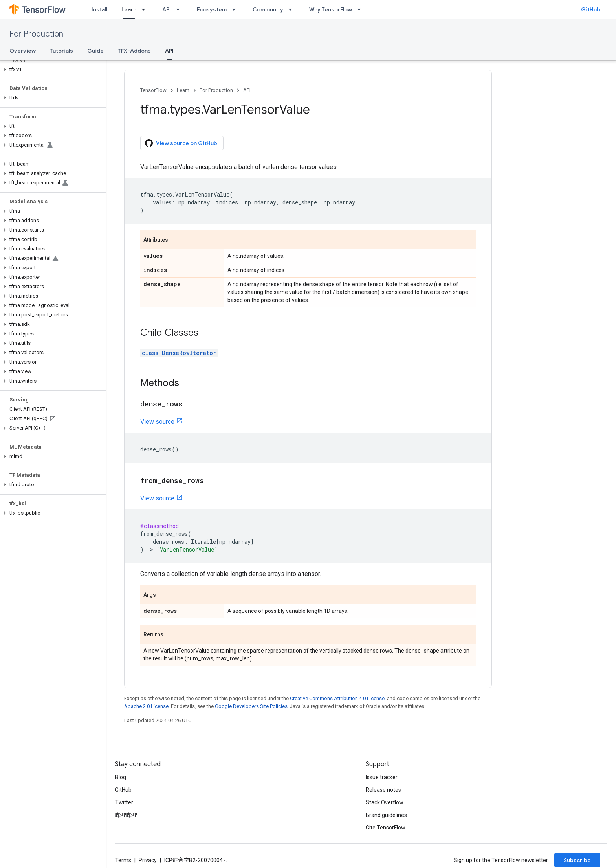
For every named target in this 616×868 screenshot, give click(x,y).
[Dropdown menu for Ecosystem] (236, 9)
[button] (51, 70)
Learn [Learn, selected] (129, 9)
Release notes (383, 790)
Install (99, 9)
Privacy (148, 860)
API (167, 9)
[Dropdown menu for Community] (293, 9)
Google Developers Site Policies (251, 706)
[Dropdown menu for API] (180, 9)
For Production (36, 34)
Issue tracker (382, 777)
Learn (183, 90)
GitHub (591, 9)
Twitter (124, 802)
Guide (95, 51)
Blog (121, 777)
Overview (23, 51)
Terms (123, 860)
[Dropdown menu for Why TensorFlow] (361, 9)
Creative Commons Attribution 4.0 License (337, 698)
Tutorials (61, 51)
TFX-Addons (134, 51)
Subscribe (577, 860)
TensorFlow (153, 90)
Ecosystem (212, 9)
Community (268, 9)
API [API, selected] (169, 51)
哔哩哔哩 (126, 815)
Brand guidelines (386, 815)
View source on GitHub (181, 143)
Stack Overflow (385, 802)
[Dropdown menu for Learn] (146, 9)
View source (157, 422)
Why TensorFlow (331, 9)
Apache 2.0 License (146, 706)
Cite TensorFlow (386, 828)
